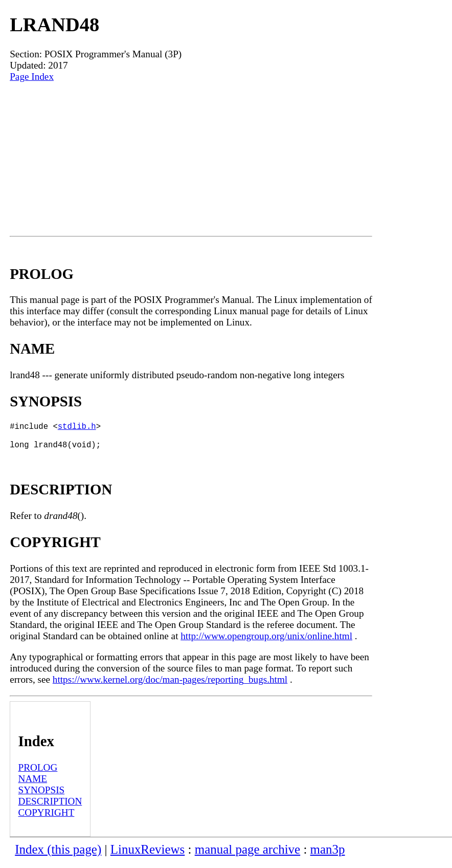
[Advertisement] (191, 159)
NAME (33, 785)
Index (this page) (58, 855)
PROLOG (38, 774)
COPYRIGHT (47, 819)
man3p (328, 855)
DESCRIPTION (50, 807)
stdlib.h (77, 428)
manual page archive (247, 855)
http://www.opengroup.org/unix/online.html (266, 642)
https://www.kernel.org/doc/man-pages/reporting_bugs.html (170, 686)
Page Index (32, 77)
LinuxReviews (148, 855)
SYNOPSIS (42, 796)
